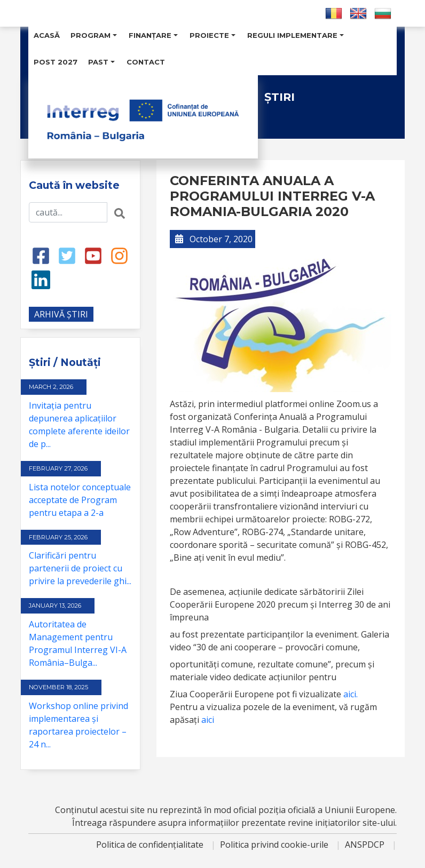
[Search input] (68, 212)
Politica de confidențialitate (151, 845)
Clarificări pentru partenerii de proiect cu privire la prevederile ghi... (80, 568)
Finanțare (153, 35)
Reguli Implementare (296, 35)
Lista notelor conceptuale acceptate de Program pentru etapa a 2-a (80, 500)
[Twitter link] (67, 255)
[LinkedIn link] (41, 279)
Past (101, 62)
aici (208, 720)
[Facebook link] (41, 255)
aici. (351, 694)
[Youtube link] (93, 255)
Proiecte (212, 35)
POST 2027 (56, 62)
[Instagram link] (119, 255)
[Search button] (120, 212)
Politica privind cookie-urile (275, 845)
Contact (146, 62)
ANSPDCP (366, 845)
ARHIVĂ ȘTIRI (61, 314)
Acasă (47, 35)
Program (94, 35)
